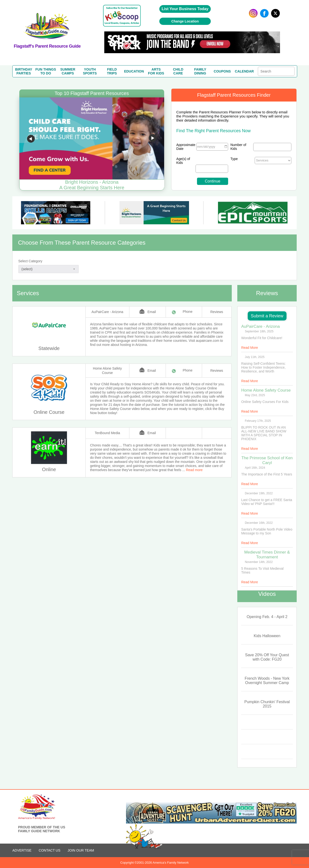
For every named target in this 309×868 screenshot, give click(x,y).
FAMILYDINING (200, 71)
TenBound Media (107, 433)
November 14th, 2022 (259, 562)
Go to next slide (153, 139)
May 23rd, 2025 (255, 395)
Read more (194, 470)
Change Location (185, 21)
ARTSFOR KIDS (156, 71)
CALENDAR (244, 71)
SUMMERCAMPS (68, 71)
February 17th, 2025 (258, 421)
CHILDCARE (178, 71)
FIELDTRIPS (112, 71)
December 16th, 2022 (259, 523)
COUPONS (222, 71)
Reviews (217, 312)
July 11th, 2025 (255, 357)
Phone (188, 312)
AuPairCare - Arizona (107, 312)
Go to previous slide (31, 139)
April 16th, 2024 (255, 468)
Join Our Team (81, 850)
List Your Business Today (185, 9)
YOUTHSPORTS (90, 71)
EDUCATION (134, 71)
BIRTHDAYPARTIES (24, 71)
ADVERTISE (22, 850)
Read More (249, 348)
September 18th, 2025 (259, 331)
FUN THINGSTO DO (46, 71)
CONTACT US (49, 850)
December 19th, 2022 (259, 493)
